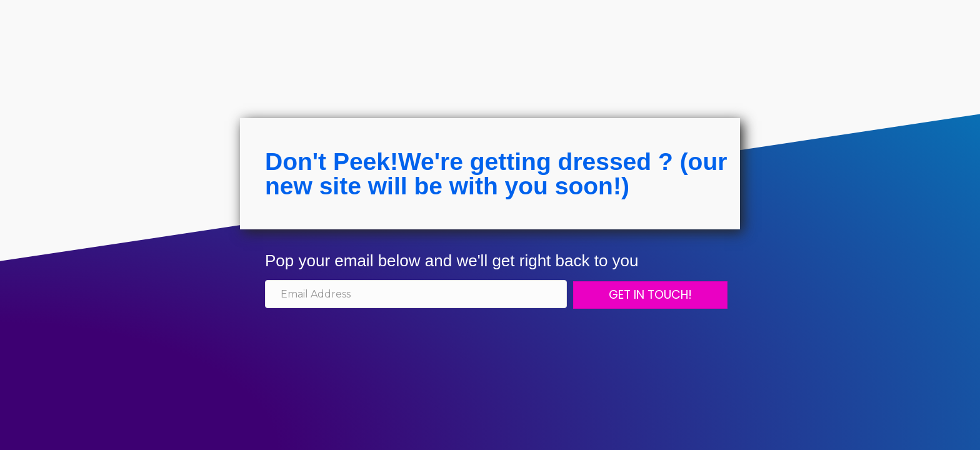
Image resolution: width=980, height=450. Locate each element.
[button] (650, 295)
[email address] (416, 294)
